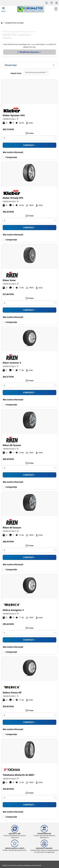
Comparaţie (11, 157)
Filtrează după (29, 65)
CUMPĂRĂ (28, 145)
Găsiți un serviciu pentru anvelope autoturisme (22, 865)
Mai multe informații (13, 152)
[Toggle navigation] (4, 9)
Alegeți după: (16, 73)
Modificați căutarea (28, 52)
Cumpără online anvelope (14, 23)
